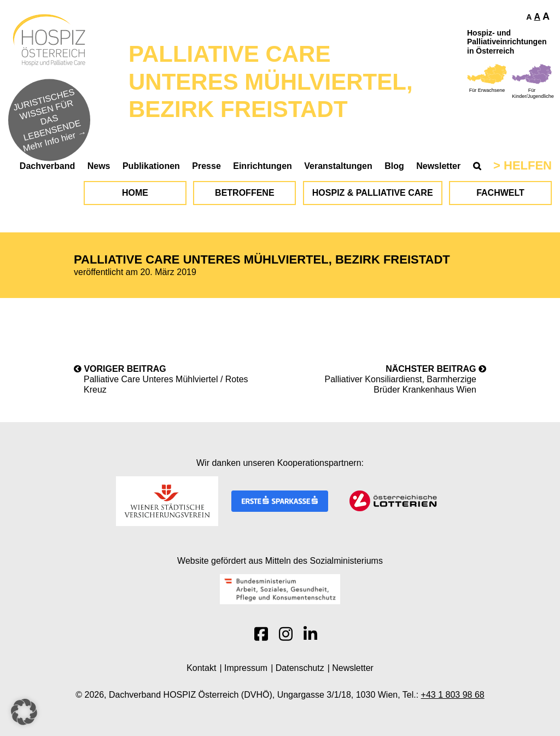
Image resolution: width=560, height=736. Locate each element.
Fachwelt (500, 193)
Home (135, 193)
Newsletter (438, 166)
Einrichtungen (262, 166)
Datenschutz (300, 668)
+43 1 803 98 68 (453, 695)
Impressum (246, 668)
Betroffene (244, 193)
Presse (206, 166)
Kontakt (201, 668)
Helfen (528, 165)
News (99, 166)
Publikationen (151, 166)
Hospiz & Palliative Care (373, 193)
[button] (24, 712)
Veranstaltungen (338, 166)
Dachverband (47, 166)
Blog (394, 166)
